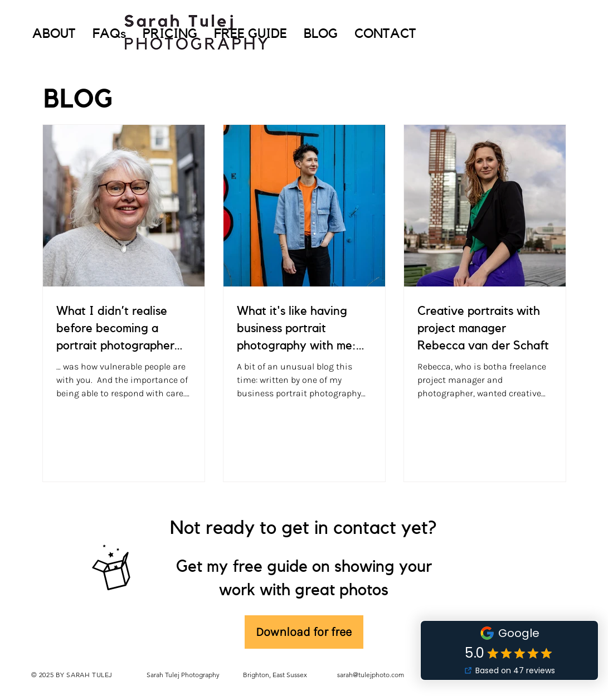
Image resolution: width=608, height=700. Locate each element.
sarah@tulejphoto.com (371, 675)
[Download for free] (304, 632)
